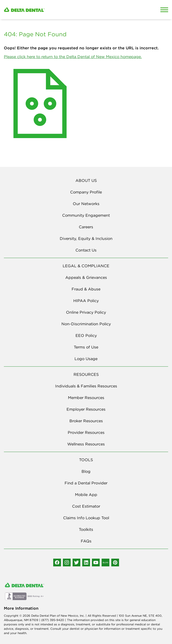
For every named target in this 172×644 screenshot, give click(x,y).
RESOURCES (86, 374)
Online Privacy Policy (86, 312)
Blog (86, 471)
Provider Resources (86, 432)
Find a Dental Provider (86, 483)
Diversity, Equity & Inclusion (86, 238)
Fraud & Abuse (86, 289)
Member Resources (86, 398)
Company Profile (86, 192)
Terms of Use (86, 347)
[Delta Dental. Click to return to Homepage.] (64, 10)
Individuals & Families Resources (86, 386)
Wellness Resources (86, 444)
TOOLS (86, 460)
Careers (86, 227)
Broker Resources (86, 421)
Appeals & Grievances (86, 277)
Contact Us (86, 250)
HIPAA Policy (86, 301)
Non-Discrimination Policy (86, 324)
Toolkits (86, 529)
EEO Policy (86, 335)
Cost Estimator (86, 506)
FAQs (86, 541)
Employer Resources (86, 409)
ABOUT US (86, 180)
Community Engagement (86, 215)
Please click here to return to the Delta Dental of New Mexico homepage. (73, 57)
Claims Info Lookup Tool (86, 518)
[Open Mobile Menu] (164, 10)
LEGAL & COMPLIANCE (86, 266)
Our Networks (86, 204)
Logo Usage (86, 359)
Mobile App (86, 495)
